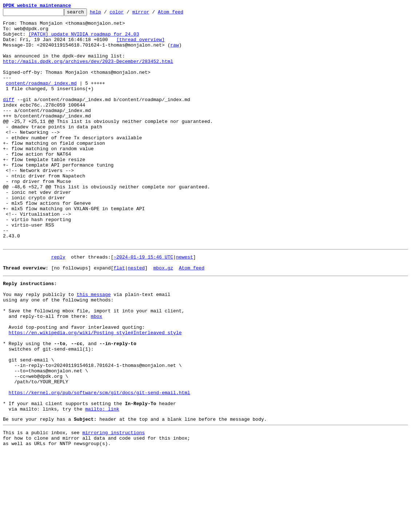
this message (94, 348)
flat (119, 318)
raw (174, 52)
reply (58, 305)
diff (9, 118)
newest (185, 305)
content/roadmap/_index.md (41, 98)
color (128, 14)
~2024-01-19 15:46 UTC (143, 305)
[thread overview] (141, 46)
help (107, 14)
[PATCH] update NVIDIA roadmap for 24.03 (84, 39)
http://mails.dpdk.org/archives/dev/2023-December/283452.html (88, 72)
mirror (152, 14)
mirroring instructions (113, 511)
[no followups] (71, 318)
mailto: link (102, 485)
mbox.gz (163, 318)
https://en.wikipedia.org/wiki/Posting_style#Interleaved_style (95, 393)
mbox (97, 374)
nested (136, 318)
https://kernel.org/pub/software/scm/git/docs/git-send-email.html (99, 465)
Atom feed (182, 14)
